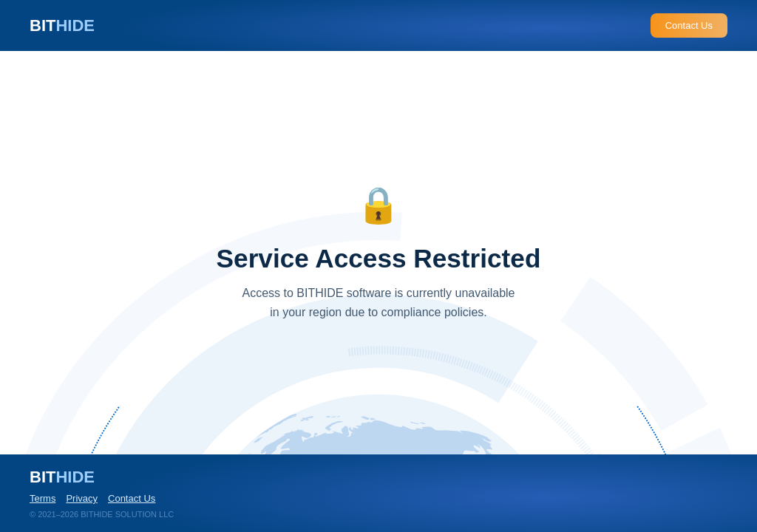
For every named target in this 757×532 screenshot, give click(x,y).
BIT (62, 25)
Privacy (82, 498)
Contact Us (689, 25)
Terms (43, 498)
